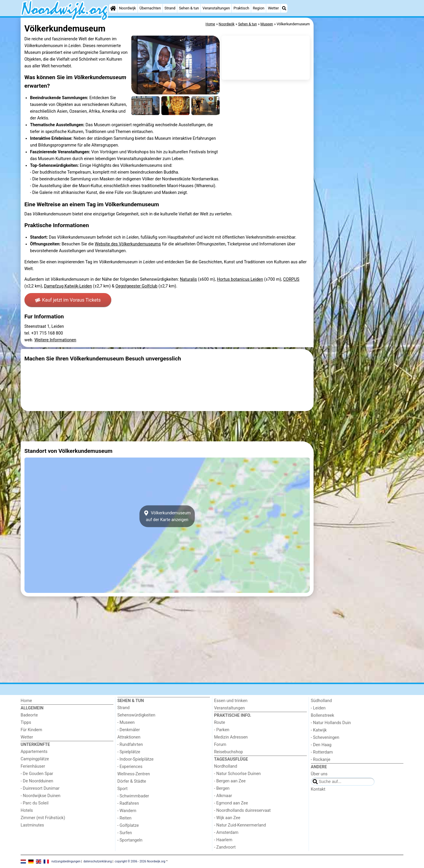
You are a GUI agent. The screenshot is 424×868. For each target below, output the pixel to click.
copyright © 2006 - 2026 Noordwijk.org (140, 861)
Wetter (273, 8)
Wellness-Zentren (134, 774)
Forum (220, 745)
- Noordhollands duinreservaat (242, 810)
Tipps (26, 722)
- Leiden (318, 708)
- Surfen (125, 833)
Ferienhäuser (33, 766)
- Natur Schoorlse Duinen (237, 774)
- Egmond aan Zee (231, 803)
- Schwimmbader (133, 796)
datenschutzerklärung (97, 861)
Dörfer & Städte (132, 781)
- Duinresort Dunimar (40, 788)
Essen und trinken (231, 701)
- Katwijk (319, 730)
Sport (123, 789)
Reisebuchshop (228, 752)
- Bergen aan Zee (230, 781)
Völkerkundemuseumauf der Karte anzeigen (167, 516)
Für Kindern (31, 730)
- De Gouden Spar (37, 774)
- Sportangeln (130, 840)
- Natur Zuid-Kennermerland (240, 825)
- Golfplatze (128, 825)
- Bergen (222, 788)
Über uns (319, 774)
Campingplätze (35, 759)
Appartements (34, 752)
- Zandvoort (225, 847)
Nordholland (226, 766)
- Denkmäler (129, 730)
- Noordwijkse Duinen (40, 796)
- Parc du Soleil (35, 803)
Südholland (322, 701)
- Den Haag (321, 745)
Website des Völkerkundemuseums (128, 244)
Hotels (27, 810)
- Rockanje (321, 760)
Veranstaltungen (216, 8)
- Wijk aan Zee (227, 818)
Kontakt (318, 789)
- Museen (126, 722)
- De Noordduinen (37, 781)
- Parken (222, 730)
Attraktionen (129, 737)
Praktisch (241, 8)
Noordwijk (127, 8)
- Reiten (125, 818)
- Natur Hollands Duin (331, 723)
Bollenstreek (323, 715)
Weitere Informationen (55, 340)
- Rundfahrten (130, 745)
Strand (170, 8)
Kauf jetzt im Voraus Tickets (68, 300)
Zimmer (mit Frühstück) (43, 818)
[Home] (113, 8)
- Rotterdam (322, 752)
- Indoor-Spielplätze (136, 759)
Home (26, 701)
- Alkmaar (223, 796)
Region (258, 8)
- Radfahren (128, 803)
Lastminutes (32, 825)
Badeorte (29, 715)
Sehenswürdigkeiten (136, 715)
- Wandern (127, 811)
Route (220, 722)
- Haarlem (223, 840)
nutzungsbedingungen (66, 861)
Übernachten (150, 8)
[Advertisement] (359, 153)
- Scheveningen (325, 738)
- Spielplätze (129, 752)
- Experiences (130, 767)
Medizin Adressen (231, 737)
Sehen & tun (189, 8)
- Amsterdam (226, 833)
